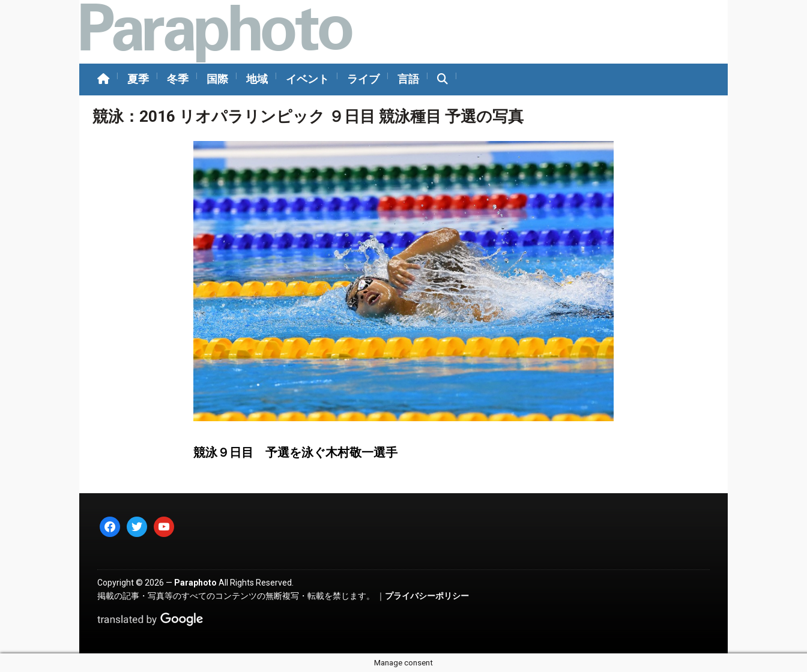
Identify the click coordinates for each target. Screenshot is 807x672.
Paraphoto (195, 583)
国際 (217, 79)
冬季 (178, 79)
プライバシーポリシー (427, 596)
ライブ (363, 79)
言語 (408, 79)
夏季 (138, 79)
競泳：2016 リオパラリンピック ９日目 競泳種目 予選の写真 (308, 116)
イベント (307, 79)
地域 (257, 79)
